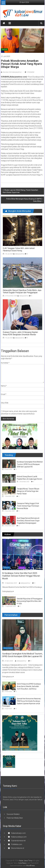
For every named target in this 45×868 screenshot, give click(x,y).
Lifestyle (22, 568)
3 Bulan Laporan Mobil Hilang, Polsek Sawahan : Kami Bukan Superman (21, 191)
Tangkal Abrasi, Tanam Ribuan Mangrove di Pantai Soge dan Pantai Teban (28, 491)
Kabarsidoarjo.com (18, 833)
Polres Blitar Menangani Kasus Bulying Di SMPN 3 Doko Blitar (24, 200)
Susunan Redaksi (13, 814)
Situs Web (5, 403)
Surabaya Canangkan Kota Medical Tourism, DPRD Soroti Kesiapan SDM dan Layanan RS (30, 464)
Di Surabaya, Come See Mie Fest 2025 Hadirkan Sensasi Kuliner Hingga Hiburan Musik (21, 576)
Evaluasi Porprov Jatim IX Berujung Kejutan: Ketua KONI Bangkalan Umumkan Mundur (20, 333)
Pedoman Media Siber (15, 818)
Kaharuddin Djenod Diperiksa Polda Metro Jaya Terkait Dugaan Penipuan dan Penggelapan (22, 291)
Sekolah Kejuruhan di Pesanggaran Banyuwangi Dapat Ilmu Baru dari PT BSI (30, 601)
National (4, 49)
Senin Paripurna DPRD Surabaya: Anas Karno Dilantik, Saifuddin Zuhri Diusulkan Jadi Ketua (29, 686)
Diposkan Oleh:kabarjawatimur (12, 72)
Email (4, 394)
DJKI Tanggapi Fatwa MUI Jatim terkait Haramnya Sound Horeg (19, 249)
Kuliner (14, 568)
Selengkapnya (8, 591)
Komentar (5, 363)
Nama (4, 386)
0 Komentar (30, 72)
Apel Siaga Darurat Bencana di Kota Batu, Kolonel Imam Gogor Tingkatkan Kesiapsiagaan (28, 521)
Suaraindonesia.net (18, 841)
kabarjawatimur (20, 254)
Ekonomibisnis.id (18, 848)
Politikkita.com (17, 844)
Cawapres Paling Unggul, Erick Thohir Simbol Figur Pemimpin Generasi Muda (28, 506)
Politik (17, 648)
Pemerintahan (8, 648)
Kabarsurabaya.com (19, 837)
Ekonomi (6, 568)
